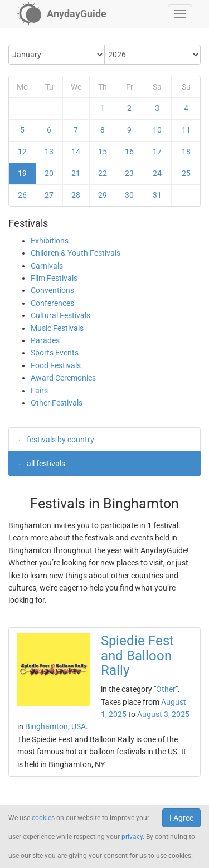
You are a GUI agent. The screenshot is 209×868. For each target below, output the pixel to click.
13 (49, 152)
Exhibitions (50, 241)
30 (129, 195)
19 (22, 173)
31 (157, 195)
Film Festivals (54, 278)
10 (157, 130)
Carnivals (47, 266)
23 (129, 173)
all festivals (46, 464)
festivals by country (60, 440)
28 (76, 195)
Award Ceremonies (63, 378)
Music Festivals (57, 328)
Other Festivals (57, 403)
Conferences (52, 303)
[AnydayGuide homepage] (62, 14)
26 (22, 195)
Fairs (39, 391)
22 (103, 173)
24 (157, 173)
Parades (45, 340)
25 (186, 173)
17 (157, 152)
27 (49, 195)
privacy (132, 837)
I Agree (181, 818)
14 (76, 152)
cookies (43, 818)
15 (103, 152)
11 (186, 130)
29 (103, 195)
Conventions (52, 290)
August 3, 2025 (163, 714)
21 (76, 173)
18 (186, 152)
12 (22, 152)
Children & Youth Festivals (76, 253)
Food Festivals (56, 365)
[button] (180, 14)
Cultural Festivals (60, 315)
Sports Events (55, 353)
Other (166, 689)
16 (129, 152)
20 (49, 173)
